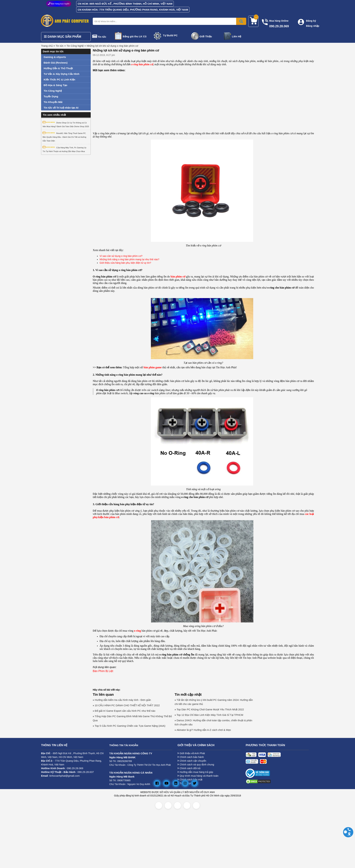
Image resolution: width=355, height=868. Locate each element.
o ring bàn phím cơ (142, 64)
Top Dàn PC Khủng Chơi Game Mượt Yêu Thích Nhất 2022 (210, 709)
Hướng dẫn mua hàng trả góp (195, 772)
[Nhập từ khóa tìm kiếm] (169, 21)
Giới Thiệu (206, 36)
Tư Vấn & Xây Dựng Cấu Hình (61, 74)
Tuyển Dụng (51, 96)
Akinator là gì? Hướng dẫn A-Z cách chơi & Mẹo (204, 730)
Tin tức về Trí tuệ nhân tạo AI (61, 108)
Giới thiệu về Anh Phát (191, 753)
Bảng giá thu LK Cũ (135, 36)
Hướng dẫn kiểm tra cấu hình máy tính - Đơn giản (123, 700)
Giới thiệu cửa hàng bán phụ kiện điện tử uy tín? (125, 263)
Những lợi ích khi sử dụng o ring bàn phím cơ (112, 46)
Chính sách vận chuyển (192, 761)
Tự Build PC (170, 35)
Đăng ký (311, 21)
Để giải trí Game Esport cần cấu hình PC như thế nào (125, 711)
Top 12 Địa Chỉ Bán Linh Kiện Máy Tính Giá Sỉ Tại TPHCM (210, 715)
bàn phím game (153, 367)
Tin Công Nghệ (75, 46)
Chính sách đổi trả (189, 768)
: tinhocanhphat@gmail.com (60, 776)
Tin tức (102, 37)
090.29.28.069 (75, 768)
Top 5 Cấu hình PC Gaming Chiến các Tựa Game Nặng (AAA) (130, 726)
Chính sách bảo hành (191, 757)
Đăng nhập (313, 26)
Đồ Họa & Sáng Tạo (56, 85)
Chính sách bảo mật (190, 779)
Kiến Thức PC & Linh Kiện (59, 80)
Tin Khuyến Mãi (53, 102)
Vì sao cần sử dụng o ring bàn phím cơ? (121, 256)
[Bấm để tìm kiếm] (241, 21)
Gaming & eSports (55, 57)
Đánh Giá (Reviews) (56, 63)
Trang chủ (47, 46)
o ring (137, 631)
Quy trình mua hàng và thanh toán (198, 776)
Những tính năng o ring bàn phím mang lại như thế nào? (129, 259)
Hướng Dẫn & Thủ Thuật (58, 68)
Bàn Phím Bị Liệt (103, 671)
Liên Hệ (236, 36)
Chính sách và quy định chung (196, 764)
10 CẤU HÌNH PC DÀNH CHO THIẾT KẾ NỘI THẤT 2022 (127, 705)
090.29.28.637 (86, 772)
